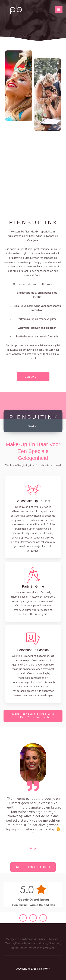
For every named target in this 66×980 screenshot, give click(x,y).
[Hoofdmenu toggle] (59, 10)
